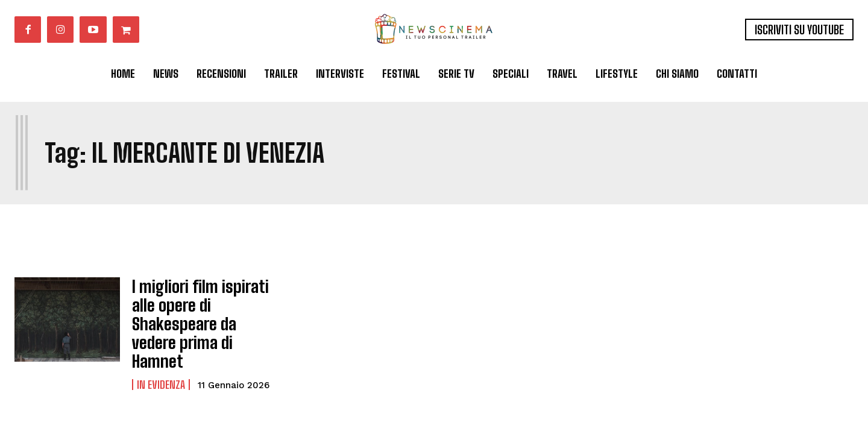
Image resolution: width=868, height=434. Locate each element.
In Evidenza (161, 348)
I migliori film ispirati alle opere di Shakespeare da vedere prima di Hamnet (203, 309)
